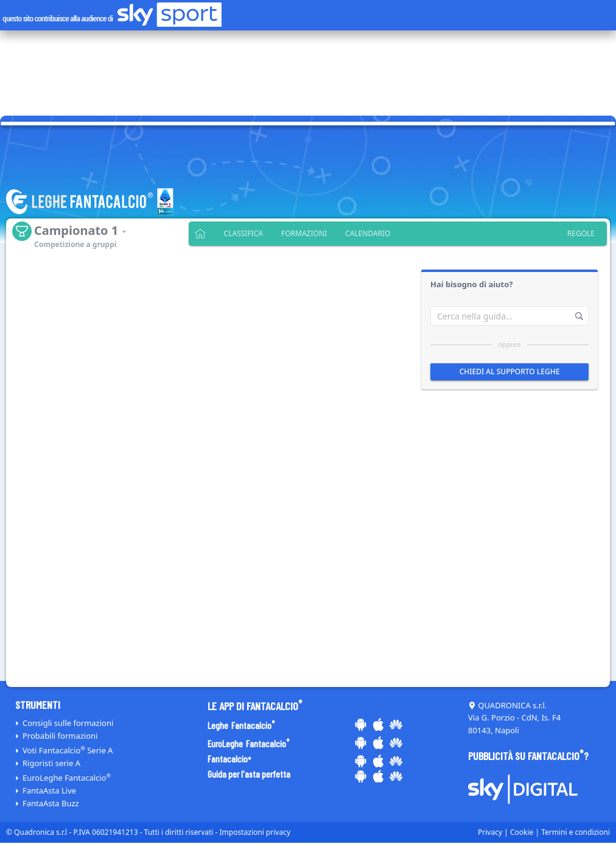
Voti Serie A (68, 750)
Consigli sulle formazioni (68, 723)
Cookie (522, 832)
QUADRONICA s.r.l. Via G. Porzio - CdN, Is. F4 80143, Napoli (514, 718)
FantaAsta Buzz (51, 803)
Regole (581, 233)
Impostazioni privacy (255, 832)
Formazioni (304, 233)
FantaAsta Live (49, 790)
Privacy (490, 832)
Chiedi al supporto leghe (510, 371)
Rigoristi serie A (51, 763)
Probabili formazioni (60, 736)
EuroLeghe (67, 778)
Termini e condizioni (576, 832)
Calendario (368, 233)
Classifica (243, 233)
